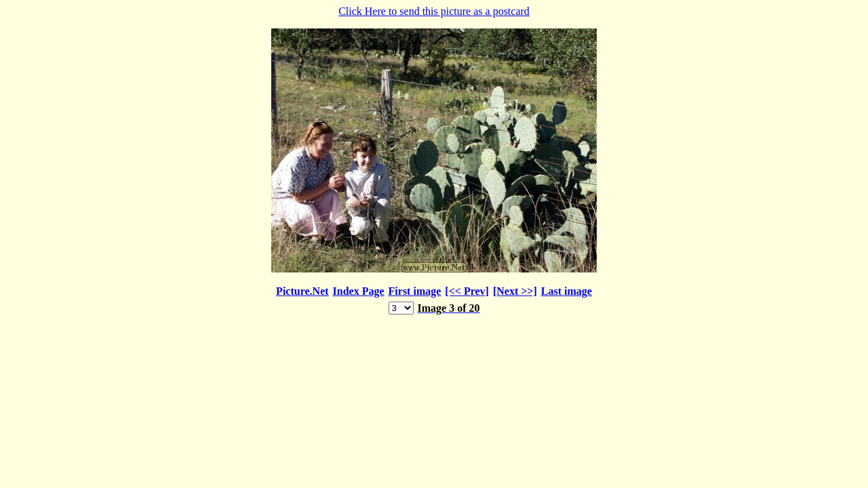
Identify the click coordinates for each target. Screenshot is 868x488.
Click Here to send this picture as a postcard (434, 161)
